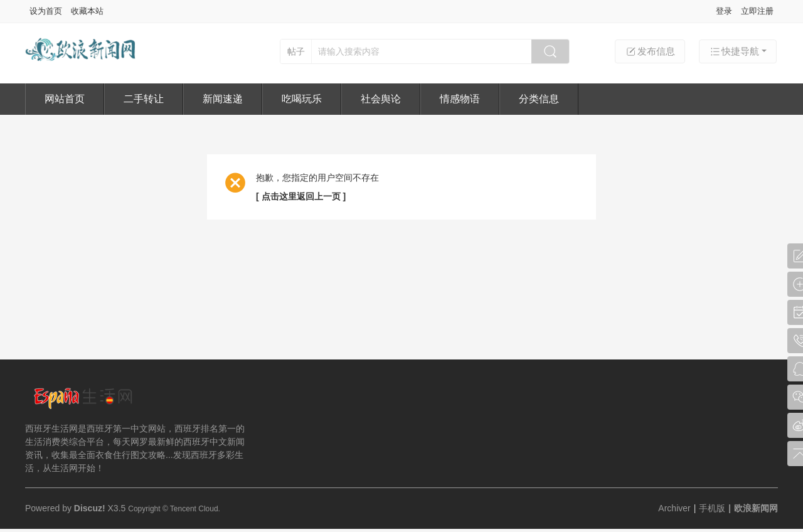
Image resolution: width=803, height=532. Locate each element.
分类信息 (539, 99)
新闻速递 (223, 99)
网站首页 (65, 99)
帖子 (296, 51)
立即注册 (757, 11)
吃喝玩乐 (302, 99)
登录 (724, 11)
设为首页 (46, 11)
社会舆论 (381, 99)
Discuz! (90, 508)
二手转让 (144, 99)
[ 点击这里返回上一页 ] (301, 196)
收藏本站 (87, 11)
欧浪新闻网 (756, 508)
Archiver (674, 508)
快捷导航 (734, 51)
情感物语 (460, 99)
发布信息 (650, 51)
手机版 (712, 508)
